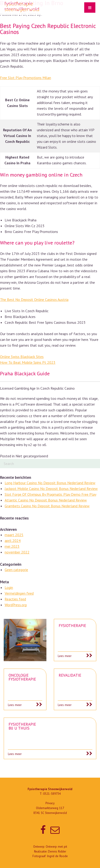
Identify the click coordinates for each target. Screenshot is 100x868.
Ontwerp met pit (56, 847)
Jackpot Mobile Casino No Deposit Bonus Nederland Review (51, 489)
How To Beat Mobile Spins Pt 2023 (28, 362)
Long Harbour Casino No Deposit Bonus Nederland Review (50, 483)
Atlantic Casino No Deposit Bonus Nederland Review (46, 500)
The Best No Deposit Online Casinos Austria (34, 300)
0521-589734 (52, 794)
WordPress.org (16, 605)
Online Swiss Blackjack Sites (22, 357)
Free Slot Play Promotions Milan (26, 78)
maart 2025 (14, 535)
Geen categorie (16, 570)
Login (9, 587)
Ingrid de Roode (57, 856)
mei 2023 (12, 546)
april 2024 (13, 541)
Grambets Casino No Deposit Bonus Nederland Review (47, 506)
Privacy (50, 803)
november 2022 (17, 552)
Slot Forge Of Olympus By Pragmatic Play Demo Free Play (50, 494)
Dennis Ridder (57, 851)
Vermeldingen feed (19, 593)
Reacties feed (15, 599)
